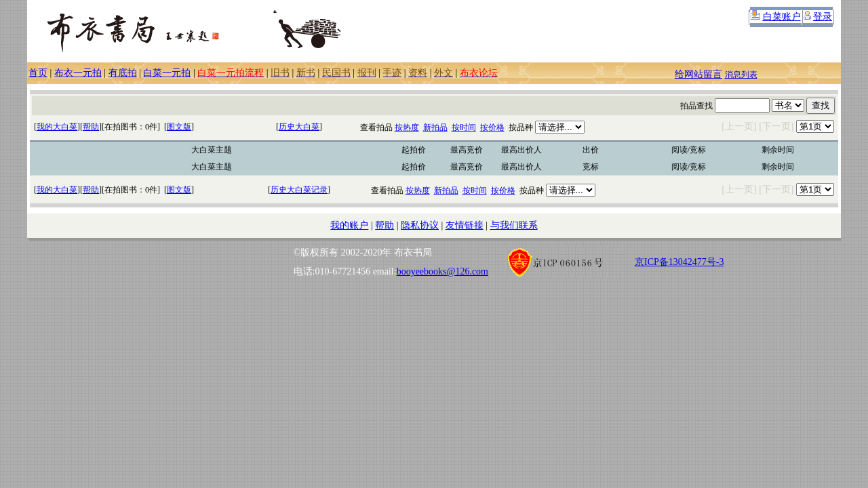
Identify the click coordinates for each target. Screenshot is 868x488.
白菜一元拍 (167, 73)
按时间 (464, 127)
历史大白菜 (299, 127)
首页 (38, 73)
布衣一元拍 (78, 73)
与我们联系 (514, 225)
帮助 (91, 127)
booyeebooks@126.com (442, 271)
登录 (823, 17)
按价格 (492, 127)
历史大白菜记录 (299, 190)
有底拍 (123, 73)
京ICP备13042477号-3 (679, 262)
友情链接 (465, 225)
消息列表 (741, 75)
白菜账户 (782, 17)
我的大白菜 (57, 127)
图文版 (179, 127)
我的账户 (349, 225)
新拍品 (435, 127)
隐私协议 (420, 225)
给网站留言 (698, 74)
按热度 (407, 127)
